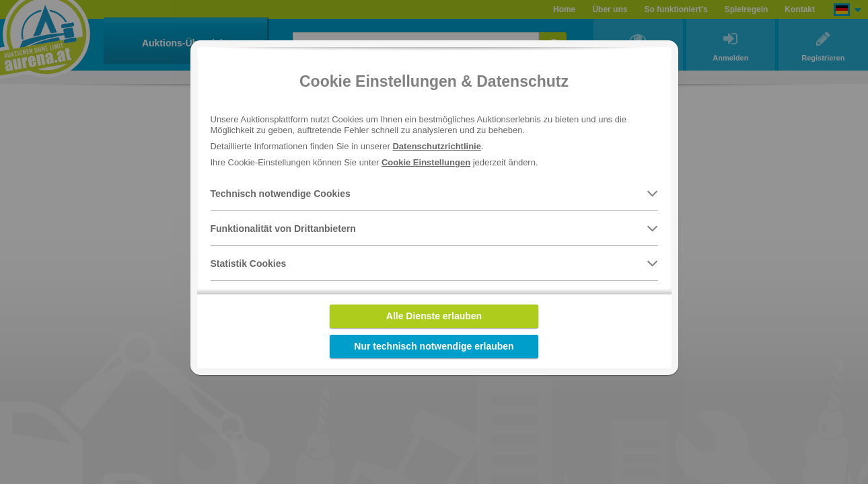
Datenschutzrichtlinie (436, 146)
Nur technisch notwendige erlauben (434, 346)
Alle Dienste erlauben (434, 316)
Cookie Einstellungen (426, 162)
